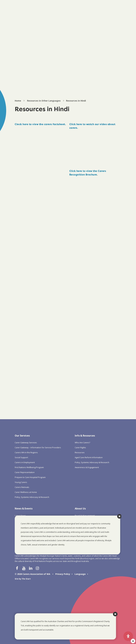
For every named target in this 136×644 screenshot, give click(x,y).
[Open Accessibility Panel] (128, 636)
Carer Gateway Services (26, 443)
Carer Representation (25, 472)
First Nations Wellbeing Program (29, 467)
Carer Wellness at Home (26, 492)
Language (80, 574)
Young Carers (21, 482)
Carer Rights (80, 447)
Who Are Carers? (82, 443)
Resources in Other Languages (44, 101)
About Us (80, 509)
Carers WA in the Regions (26, 452)
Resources (80, 452)
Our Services (22, 436)
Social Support (21, 457)
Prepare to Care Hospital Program (30, 477)
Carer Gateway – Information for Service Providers (38, 447)
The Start (26, 579)
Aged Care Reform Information (89, 457)
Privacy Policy (63, 574)
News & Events (24, 509)
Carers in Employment (25, 462)
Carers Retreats (22, 487)
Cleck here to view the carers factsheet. (40, 124)
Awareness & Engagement (87, 467)
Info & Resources (85, 436)
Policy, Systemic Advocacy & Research (32, 497)
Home (18, 101)
